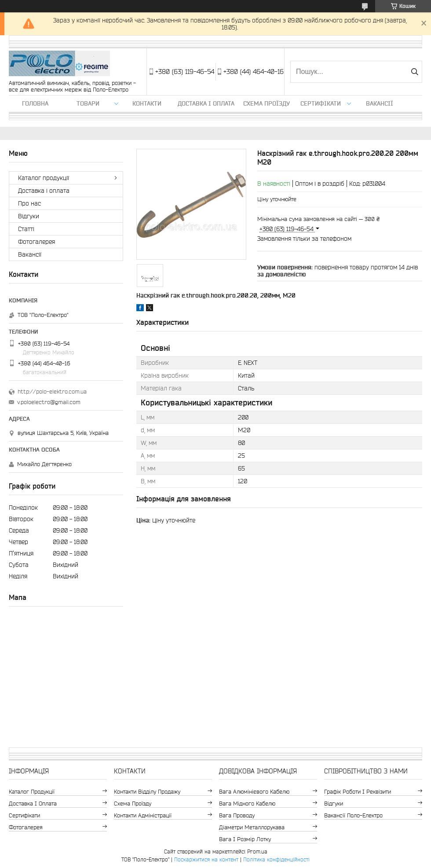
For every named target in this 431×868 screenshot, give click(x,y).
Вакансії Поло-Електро (353, 815)
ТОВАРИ (88, 103)
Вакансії (380, 103)
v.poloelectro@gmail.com (49, 402)
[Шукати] (415, 72)
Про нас (29, 203)
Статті (26, 229)
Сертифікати (321, 103)
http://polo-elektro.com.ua (52, 392)
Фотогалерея (37, 242)
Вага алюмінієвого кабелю (254, 792)
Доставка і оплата (206, 103)
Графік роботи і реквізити (358, 792)
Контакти (147, 103)
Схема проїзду (267, 103)
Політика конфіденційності (276, 859)
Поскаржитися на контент (206, 859)
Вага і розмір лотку (245, 839)
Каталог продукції (44, 178)
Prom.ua (257, 851)
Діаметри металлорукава (252, 827)
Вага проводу (237, 815)
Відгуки (29, 216)
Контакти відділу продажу (147, 792)
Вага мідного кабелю (247, 804)
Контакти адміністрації (143, 815)
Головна (35, 103)
